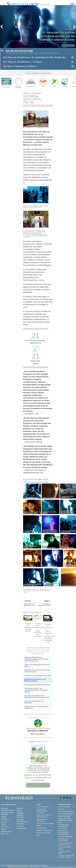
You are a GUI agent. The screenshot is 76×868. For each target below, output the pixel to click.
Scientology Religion (66, 814)
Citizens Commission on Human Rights (66, 856)
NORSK (19, 811)
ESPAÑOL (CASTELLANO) (22, 821)
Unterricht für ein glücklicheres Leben (38, 675)
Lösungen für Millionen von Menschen (34, 702)
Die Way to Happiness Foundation (20, 66)
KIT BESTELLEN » (38, 785)
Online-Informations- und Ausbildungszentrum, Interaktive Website (36, 690)
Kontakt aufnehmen (44, 833)
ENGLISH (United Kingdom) (7, 814)
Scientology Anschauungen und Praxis (42, 811)
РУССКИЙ (5, 827)
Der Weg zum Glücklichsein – (23, 62)
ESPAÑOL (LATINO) (20, 817)
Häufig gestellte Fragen (45, 823)
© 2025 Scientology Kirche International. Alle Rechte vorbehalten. (24, 865)
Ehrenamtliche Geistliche (42, 820)
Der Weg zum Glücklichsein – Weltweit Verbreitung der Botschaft (37, 696)
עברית (4, 822)
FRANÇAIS (5, 819)
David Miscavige (64, 816)
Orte (38, 835)
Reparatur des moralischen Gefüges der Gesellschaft (37, 671)
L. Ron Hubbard (42, 807)
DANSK (4, 817)
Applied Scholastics (31, 82)
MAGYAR (20, 809)
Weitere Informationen (45, 831)
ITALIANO (20, 826)
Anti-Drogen (65, 82)
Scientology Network (66, 812)
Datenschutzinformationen (17, 867)
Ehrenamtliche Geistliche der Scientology (64, 826)
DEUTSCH (5, 834)
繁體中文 (4, 829)
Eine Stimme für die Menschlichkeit (44, 816)
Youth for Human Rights (65, 852)
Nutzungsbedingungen (50, 867)
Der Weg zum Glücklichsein (19, 83)
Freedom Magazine (65, 836)
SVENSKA (20, 813)
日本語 (3, 824)
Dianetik (61, 809)
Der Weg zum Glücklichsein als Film (37, 685)
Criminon (43, 82)
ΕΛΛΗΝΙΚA (21, 824)
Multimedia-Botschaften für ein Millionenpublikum (35, 680)
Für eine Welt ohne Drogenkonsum (65, 844)
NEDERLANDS (6, 832)
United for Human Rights (65, 848)
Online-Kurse (42, 828)
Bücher (39, 826)
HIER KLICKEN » (38, 734)
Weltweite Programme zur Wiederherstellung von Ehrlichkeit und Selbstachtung (37, 659)
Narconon (54, 82)
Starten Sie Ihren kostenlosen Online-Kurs (66, 820)
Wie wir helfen (6, 87)
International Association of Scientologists (64, 832)
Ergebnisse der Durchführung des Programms (37, 707)
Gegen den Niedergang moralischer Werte (37, 665)
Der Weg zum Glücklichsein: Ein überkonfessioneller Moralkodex (34, 57)
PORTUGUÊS (22, 829)
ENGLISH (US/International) (8, 809)
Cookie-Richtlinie (34, 867)
